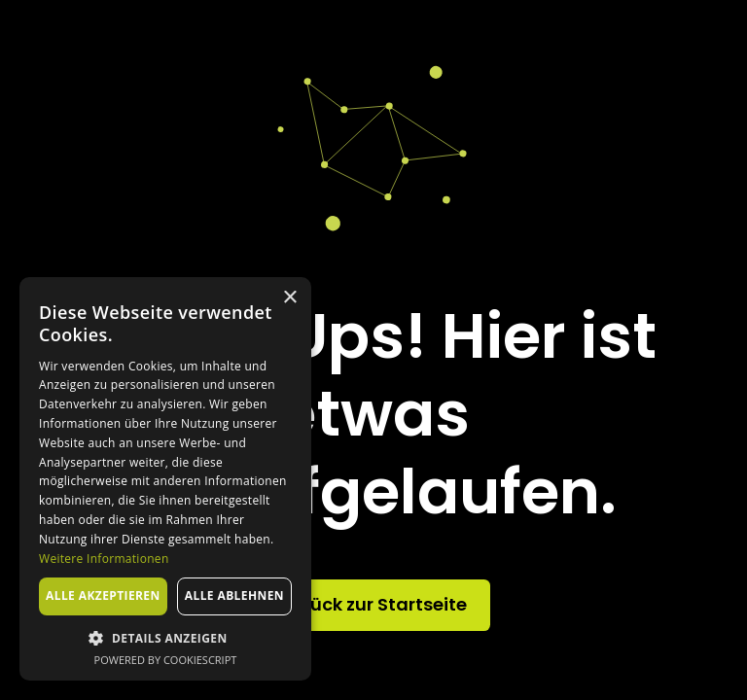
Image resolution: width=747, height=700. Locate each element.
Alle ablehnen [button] (234, 595)
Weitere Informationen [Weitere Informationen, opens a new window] (104, 559)
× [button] (289, 298)
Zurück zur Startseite (374, 604)
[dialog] (165, 479)
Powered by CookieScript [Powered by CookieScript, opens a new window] (166, 660)
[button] (165, 638)
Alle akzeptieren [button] (103, 595)
